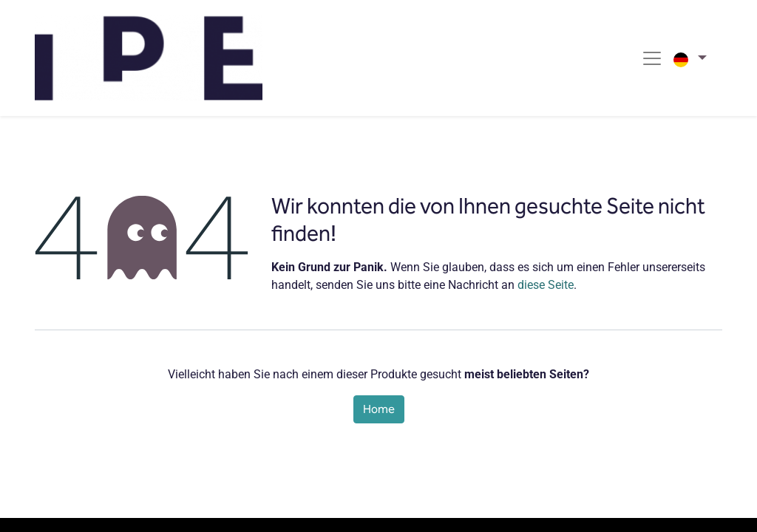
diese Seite (546, 285)
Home (379, 409)
